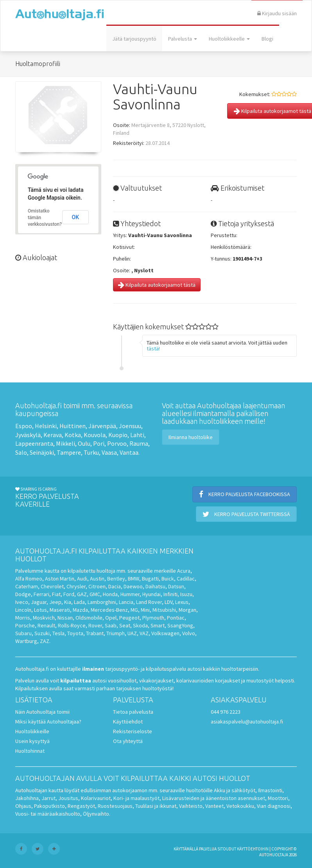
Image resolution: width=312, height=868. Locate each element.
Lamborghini (102, 602)
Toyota (75, 633)
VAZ (144, 633)
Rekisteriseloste (133, 731)
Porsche (25, 625)
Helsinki (46, 426)
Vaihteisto (191, 806)
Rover (95, 625)
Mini (145, 610)
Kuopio (118, 435)
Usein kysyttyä (32, 741)
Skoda (140, 625)
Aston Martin (60, 579)
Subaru (23, 633)
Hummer (130, 594)
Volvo (189, 633)
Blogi (267, 39)
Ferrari (41, 594)
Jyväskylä (28, 435)
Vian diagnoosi (274, 806)
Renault (46, 625)
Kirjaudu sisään (277, 13)
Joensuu (130, 426)
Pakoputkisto (49, 806)
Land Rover (149, 602)
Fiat (56, 594)
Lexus (182, 602)
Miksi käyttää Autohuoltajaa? (48, 722)
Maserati (60, 610)
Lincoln (23, 610)
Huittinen (73, 426)
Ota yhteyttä (128, 741)
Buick (168, 579)
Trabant (95, 633)
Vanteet (214, 806)
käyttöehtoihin (253, 849)
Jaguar (39, 602)
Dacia (115, 586)
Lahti (137, 435)
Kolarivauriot (96, 798)
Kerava (53, 435)
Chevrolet (52, 586)
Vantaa (129, 452)
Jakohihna (27, 798)
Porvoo (117, 443)
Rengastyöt (81, 806)
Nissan (65, 618)
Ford (69, 594)
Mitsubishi (164, 610)
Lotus (40, 610)
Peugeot (129, 618)
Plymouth (153, 618)
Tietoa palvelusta (133, 712)
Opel (111, 618)
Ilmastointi (270, 790)
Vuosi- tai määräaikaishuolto (48, 814)
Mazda (80, 610)
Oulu (84, 443)
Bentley (116, 579)
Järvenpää (102, 426)
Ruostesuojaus (115, 806)
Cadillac (186, 579)
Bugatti (150, 579)
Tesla (58, 633)
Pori (99, 443)
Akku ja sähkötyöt (235, 790)
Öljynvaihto (96, 814)
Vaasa (109, 452)
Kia (68, 602)
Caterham (27, 586)
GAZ (82, 594)
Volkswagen (165, 633)
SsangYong (180, 625)
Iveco (22, 602)
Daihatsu (155, 586)
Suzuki (42, 633)
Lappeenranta (34, 443)
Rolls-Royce (72, 625)
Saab (111, 625)
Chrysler (76, 586)
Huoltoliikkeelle (229, 39)
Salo (21, 452)
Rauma (139, 443)
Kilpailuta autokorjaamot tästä (157, 285)
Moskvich (44, 618)
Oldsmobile (89, 618)
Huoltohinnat (30, 751)
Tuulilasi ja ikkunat (156, 806)
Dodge (23, 594)
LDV (169, 602)
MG (134, 610)
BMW (134, 579)
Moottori (278, 798)
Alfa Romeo (29, 579)
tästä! (153, 348)
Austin (97, 579)
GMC (95, 594)
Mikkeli (65, 443)
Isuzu (186, 594)
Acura (184, 571)
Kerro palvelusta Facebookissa (245, 494)
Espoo (24, 426)
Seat (125, 625)
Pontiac (176, 618)
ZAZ (45, 641)
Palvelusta (183, 39)
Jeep (55, 602)
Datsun (176, 586)
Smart (158, 625)
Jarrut (48, 798)
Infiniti (170, 594)
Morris (23, 618)
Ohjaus (23, 806)
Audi (82, 579)
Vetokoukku (240, 806)
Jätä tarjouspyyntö (134, 39)
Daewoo (133, 586)
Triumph (116, 633)
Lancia (126, 602)
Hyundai (152, 594)
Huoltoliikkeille (32, 731)
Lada (79, 602)
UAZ (132, 633)
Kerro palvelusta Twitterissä (246, 514)
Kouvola (95, 435)
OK (76, 217)
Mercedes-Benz (109, 610)
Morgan (187, 610)
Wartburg (26, 641)
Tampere (69, 452)
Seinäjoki (42, 452)
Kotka (73, 435)
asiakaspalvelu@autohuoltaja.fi (247, 722)
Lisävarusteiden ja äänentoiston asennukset (214, 798)
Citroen (97, 586)
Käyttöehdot (128, 722)
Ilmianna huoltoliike (191, 437)
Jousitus (68, 798)
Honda (110, 594)
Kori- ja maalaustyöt (136, 798)
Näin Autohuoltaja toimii (42, 712)
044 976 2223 (226, 712)
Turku (91, 452)
